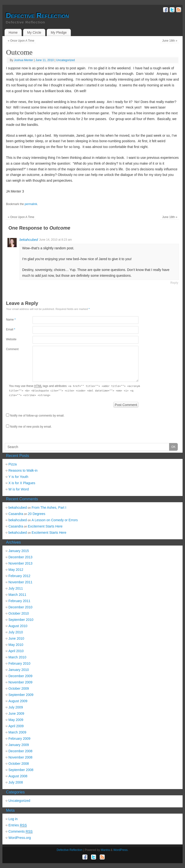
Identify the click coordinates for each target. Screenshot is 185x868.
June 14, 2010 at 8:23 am (55, 240)
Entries (18, 825)
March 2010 (17, 657)
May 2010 (16, 645)
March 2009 (17, 732)
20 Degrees (37, 514)
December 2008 (20, 751)
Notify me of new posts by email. (31, 427)
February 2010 (19, 663)
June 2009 (16, 714)
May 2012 (16, 570)
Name (11, 320)
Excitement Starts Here (45, 526)
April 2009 (16, 726)
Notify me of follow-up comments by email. (37, 416)
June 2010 (16, 638)
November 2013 (20, 563)
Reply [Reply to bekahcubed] (174, 283)
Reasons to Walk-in (23, 470)
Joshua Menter (23, 60)
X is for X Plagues (22, 483)
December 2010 (20, 607)
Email (11, 329)
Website (11, 339)
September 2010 (21, 620)
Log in (13, 819)
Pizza (13, 464)
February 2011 (19, 601)
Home (13, 32)
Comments (20, 832)
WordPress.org (20, 838)
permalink (31, 204)
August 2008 (18, 776)
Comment (12, 349)
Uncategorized (65, 60)
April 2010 (16, 651)
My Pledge (59, 32)
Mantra (105, 850)
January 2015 (19, 551)
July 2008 (16, 782)
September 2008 (21, 770)
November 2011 (20, 582)
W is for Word (19, 489)
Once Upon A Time (21, 41)
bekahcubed (29, 240)
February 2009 (19, 739)
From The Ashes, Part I (49, 508)
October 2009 (19, 688)
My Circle (34, 32)
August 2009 (18, 701)
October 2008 (19, 764)
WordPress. (121, 850)
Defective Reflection (37, 15)
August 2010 (18, 626)
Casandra (16, 514)
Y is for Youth (18, 477)
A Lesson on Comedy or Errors (55, 520)
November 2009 (20, 682)
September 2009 (21, 695)
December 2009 (20, 676)
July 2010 (16, 632)
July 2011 (16, 588)
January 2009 (19, 745)
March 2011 (17, 595)
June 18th (170, 41)
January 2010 (19, 670)
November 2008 (20, 757)
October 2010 (19, 613)
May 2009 (16, 720)
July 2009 (16, 707)
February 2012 (19, 576)
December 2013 (20, 557)
